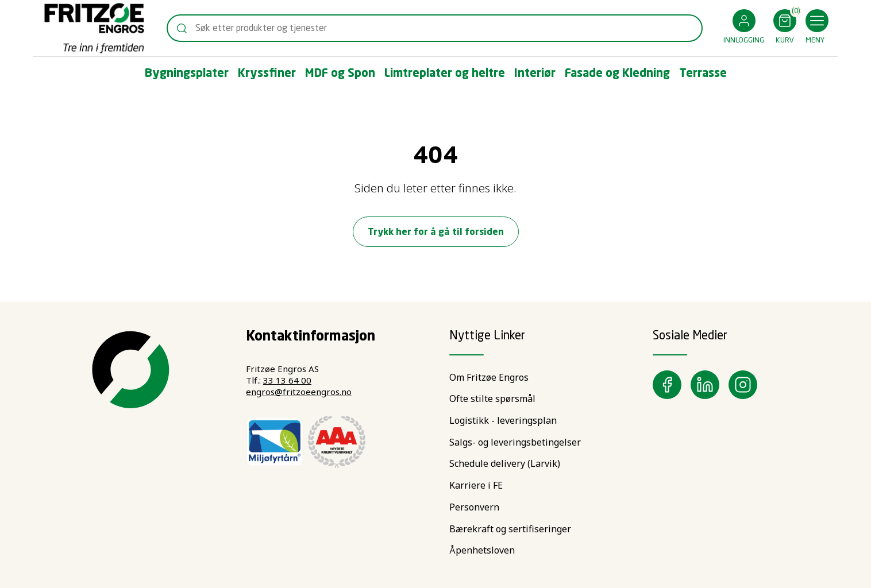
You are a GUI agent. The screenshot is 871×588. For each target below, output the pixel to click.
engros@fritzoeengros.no (299, 392)
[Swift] (94, 28)
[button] (744, 28)
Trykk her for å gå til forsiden (436, 233)
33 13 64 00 (287, 380)
